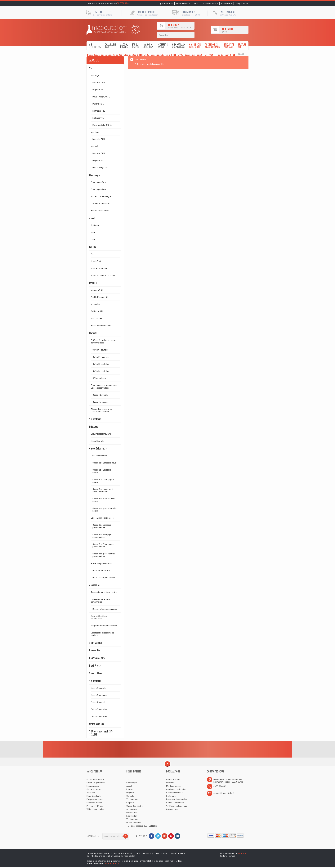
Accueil (241, 54)
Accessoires (212, 45)
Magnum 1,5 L (99, 90)
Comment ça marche (183, 3)
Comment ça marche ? (96, 783)
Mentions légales (174, 786)
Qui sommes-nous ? (166, 3)
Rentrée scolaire (97, 658)
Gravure (242, 45)
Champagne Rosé (99, 189)
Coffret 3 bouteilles (101, 364)
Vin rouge (95, 75)
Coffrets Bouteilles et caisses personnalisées (104, 342)
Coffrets (163, 45)
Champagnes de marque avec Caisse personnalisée (104, 387)
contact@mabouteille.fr (224, 793)
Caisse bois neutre (99, 456)
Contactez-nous (94, 789)
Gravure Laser (172, 809)
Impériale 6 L (98, 104)
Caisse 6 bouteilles (99, 716)
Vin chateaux (178, 45)
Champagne (110, 45)
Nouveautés (95, 650)
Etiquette (229, 45)
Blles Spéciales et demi (101, 326)
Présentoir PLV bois (95, 806)
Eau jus (136, 45)
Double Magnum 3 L (101, 97)
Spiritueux (95, 225)
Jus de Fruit (96, 261)
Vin (95, 45)
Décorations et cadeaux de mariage (102, 634)
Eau (92, 254)
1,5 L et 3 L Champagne (101, 196)
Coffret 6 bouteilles (101, 371)
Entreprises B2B (227, 3)
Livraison (196, 3)
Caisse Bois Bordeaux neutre (105, 463)
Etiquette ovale (97, 441)
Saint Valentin (96, 643)
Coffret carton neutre (100, 570)
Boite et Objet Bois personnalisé (99, 617)
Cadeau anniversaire (175, 803)
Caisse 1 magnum (100, 402)
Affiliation (91, 793)
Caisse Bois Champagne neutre (103, 481)
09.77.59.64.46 (123, 3)
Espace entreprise (94, 803)
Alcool (124, 45)
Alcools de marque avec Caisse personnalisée (101, 410)
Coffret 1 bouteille (100, 350)
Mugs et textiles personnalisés (104, 626)
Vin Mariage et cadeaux (176, 806)
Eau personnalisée (95, 799)
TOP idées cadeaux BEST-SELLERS (101, 733)
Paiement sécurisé (174, 793)
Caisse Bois (195, 45)
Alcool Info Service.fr (112, 863)
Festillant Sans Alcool (100, 211)
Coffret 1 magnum (101, 357)
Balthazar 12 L (99, 111)
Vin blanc (95, 132)
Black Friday (95, 665)
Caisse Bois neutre (98, 448)
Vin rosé (94, 146)
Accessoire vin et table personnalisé (101, 601)
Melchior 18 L (97, 319)
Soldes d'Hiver (96, 673)
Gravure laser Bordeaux (210, 3)
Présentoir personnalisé (101, 563)
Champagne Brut (98, 182)
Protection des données (177, 799)
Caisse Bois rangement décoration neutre (103, 490)
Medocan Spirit (243, 853)
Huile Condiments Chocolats (103, 275)
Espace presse (93, 786)
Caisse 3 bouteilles (99, 709)
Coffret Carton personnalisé (103, 578)
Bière (93, 232)
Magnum (149, 45)
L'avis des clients (94, 796)
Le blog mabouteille (242, 3)
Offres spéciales (97, 724)
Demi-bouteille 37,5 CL (102, 125)
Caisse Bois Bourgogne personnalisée (103, 536)
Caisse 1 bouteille (100, 395)
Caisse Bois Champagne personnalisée (103, 545)
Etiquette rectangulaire (101, 434)
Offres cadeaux (99, 378)
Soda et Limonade (99, 268)
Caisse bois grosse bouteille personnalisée (105, 555)
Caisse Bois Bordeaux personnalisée (102, 526)
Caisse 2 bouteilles (99, 702)
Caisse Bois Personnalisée (102, 518)
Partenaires (171, 796)
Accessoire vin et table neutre (104, 592)
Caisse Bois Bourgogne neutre (103, 471)
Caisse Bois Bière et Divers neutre (104, 500)
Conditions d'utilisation (176, 789)
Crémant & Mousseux (100, 204)
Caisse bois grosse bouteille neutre (105, 510)
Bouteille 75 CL (99, 83)
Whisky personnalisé (95, 809)
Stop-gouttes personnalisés (105, 609)
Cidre (93, 239)
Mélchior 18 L (98, 118)
